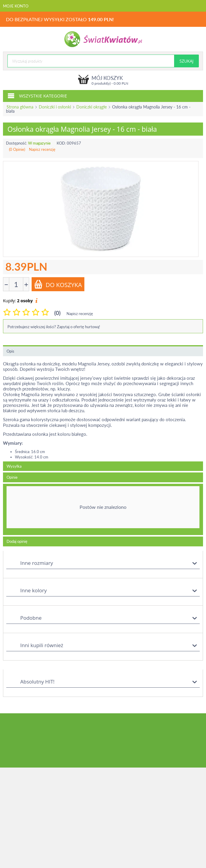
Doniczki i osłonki (55, 107)
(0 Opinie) (17, 149)
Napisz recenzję (42, 149)
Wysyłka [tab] (14, 466)
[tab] (103, 509)
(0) (57, 313)
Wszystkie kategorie (37, 95)
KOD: (61, 143)
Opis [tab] (10, 351)
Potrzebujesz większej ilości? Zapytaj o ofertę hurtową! (54, 327)
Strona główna (20, 107)
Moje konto (16, 6)
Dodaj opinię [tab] (17, 541)
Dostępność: (17, 143)
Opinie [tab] (12, 477)
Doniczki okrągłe (92, 107)
